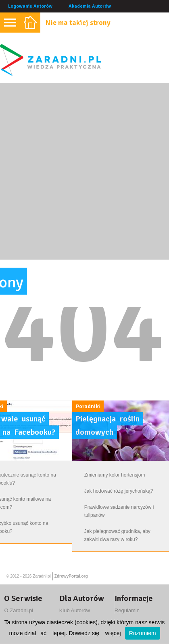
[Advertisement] (84, 171)
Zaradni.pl (42, 576)
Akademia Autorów (90, 6)
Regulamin (127, 610)
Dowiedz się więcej (95, 633)
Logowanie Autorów (30, 6)
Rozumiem (143, 633)
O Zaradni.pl (19, 610)
